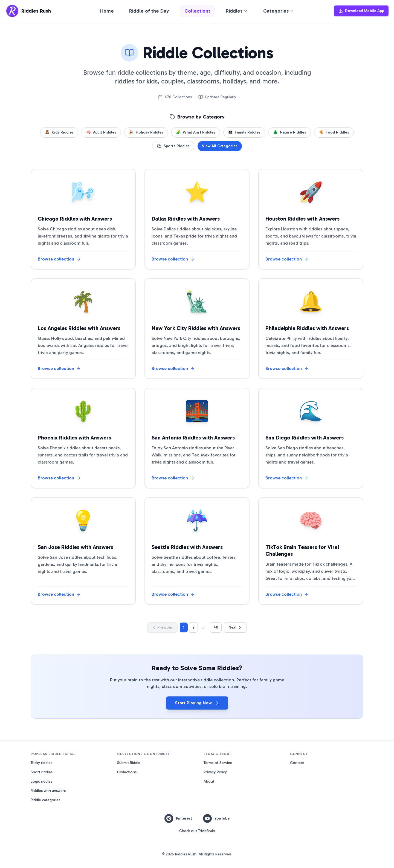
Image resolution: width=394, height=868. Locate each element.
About (209, 781)
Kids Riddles (59, 132)
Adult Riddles (101, 132)
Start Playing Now (197, 703)
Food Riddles (334, 132)
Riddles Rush (186, 854)
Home (107, 11)
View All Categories (220, 146)
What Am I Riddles (196, 132)
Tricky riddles (41, 763)
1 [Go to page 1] (184, 627)
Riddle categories (45, 800)
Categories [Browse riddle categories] (279, 11)
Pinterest (178, 818)
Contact (297, 763)
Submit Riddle (129, 763)
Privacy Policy (215, 772)
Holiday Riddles (146, 132)
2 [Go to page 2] (193, 627)
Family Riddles (244, 132)
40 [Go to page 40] (216, 627)
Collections (197, 11)
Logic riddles (41, 781)
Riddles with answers (48, 791)
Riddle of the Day (149, 11)
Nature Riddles (290, 132)
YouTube (216, 818)
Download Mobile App (361, 11)
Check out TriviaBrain (197, 831)
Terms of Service (218, 763)
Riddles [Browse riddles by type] (237, 11)
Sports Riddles (173, 146)
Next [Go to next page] (235, 627)
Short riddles (42, 772)
